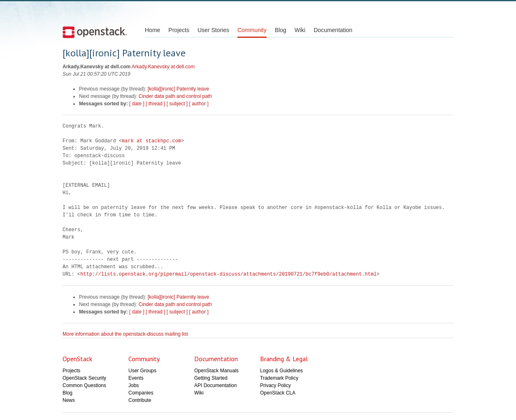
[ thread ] (155, 104)
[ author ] (199, 104)
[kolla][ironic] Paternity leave (178, 89)
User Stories (213, 30)
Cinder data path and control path (175, 96)
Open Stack (95, 32)
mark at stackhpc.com (151, 141)
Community (252, 30)
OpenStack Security (84, 378)
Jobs (134, 385)
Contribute (140, 400)
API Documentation (215, 385)
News (69, 400)
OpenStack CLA (278, 393)
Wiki (300, 30)
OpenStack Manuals (216, 371)
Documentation (333, 30)
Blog (281, 30)
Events (136, 378)
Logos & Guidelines (281, 371)
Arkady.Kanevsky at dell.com (163, 67)
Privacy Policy (275, 385)
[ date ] (137, 104)
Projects (179, 30)
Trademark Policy (279, 378)
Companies (141, 393)
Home (152, 30)
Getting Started (211, 378)
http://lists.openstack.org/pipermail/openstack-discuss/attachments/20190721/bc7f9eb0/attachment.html (228, 274)
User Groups (142, 371)
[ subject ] (177, 104)
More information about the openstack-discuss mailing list (125, 334)
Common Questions (84, 385)
